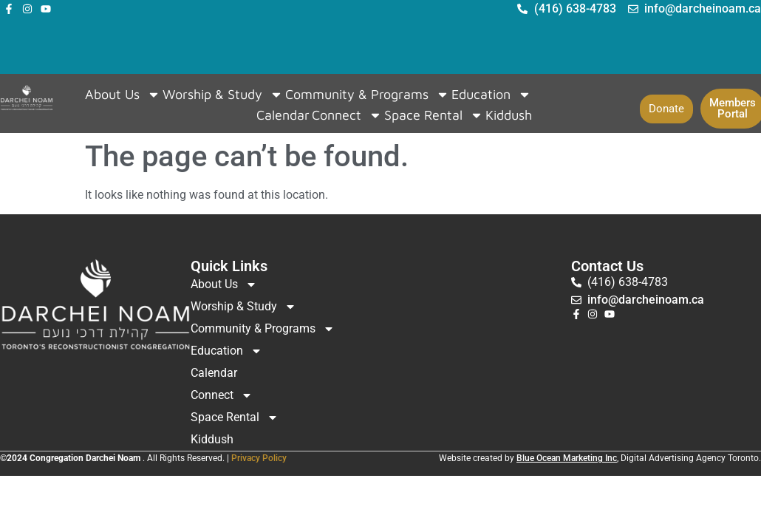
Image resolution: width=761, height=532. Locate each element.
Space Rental (434, 115)
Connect (347, 115)
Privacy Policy (259, 458)
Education (491, 95)
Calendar (283, 115)
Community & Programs (367, 95)
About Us (123, 95)
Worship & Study (223, 95)
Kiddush (509, 115)
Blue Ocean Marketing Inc (567, 458)
